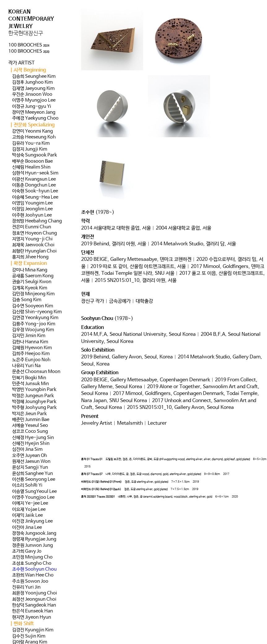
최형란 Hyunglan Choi (34, 251)
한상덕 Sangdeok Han (34, 605)
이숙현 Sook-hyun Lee (35, 191)
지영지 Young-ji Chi (32, 239)
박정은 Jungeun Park (33, 396)
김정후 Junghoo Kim (32, 82)
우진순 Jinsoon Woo (32, 94)
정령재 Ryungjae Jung (34, 539)
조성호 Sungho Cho (32, 563)
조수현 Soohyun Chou (34, 569)
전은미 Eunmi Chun (32, 227)
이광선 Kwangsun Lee (34, 179)
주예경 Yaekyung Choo (35, 118)
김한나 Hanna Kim (30, 342)
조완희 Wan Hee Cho (33, 575)
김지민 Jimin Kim (29, 336)
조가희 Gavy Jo (27, 551)
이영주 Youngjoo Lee (33, 497)
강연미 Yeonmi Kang (33, 131)
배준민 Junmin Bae (31, 420)
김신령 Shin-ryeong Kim (37, 312)
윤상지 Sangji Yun (30, 467)
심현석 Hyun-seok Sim (35, 173)
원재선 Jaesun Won (31, 462)
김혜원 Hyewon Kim (32, 348)
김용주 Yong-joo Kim (34, 324)
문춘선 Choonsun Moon (36, 372)
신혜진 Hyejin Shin (31, 444)
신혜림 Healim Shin (31, 167)
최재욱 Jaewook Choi (33, 245)
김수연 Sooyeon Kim (33, 306)
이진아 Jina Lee (27, 528)
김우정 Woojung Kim (33, 330)
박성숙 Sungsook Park (35, 155)
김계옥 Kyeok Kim (30, 288)
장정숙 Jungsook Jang (34, 533)
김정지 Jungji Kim (30, 149)
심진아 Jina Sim (27, 449)
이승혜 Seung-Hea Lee (35, 197)
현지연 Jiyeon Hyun (32, 617)
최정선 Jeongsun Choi (34, 599)
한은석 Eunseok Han (33, 611)
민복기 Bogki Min (29, 378)
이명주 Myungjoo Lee (34, 100)
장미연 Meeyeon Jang (34, 112)
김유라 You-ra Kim (31, 143)
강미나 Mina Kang (30, 270)
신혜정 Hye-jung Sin (33, 438)
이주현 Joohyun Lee (32, 215)
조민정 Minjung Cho (32, 557)
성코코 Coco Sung (30, 432)
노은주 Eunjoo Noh (31, 360)
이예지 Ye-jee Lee (30, 503)
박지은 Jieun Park (29, 414)
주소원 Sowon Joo (30, 581)
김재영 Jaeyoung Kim (33, 89)
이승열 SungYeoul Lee (34, 492)
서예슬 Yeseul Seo (30, 426)
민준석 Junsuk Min (31, 384)
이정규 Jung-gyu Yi (32, 107)
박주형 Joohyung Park (34, 408)
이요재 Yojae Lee (29, 510)
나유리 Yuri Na (26, 366)
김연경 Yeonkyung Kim (35, 318)
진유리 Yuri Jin (26, 587)
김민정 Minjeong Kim (33, 294)
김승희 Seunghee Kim (34, 77)
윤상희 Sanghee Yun (33, 474)
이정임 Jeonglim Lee (32, 209)
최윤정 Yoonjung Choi (35, 593)
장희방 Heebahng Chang (37, 221)
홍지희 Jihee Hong (30, 257)
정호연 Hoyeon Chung (35, 233)
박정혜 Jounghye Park (34, 402)
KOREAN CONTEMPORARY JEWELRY (31, 19)
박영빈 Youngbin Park (34, 390)
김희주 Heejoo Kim (31, 354)
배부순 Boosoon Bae (32, 161)
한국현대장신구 (26, 33)
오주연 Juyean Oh (30, 456)
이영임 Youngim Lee (32, 203)
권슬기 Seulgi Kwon (32, 282)
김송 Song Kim (27, 300)
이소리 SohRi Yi (27, 485)
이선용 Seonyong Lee (34, 480)
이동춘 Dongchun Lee (34, 185)
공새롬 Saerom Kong (33, 276)
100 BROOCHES (29, 45)
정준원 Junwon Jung (33, 545)
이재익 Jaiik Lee (27, 515)
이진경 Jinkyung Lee (32, 521)
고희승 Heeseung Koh (34, 137)
